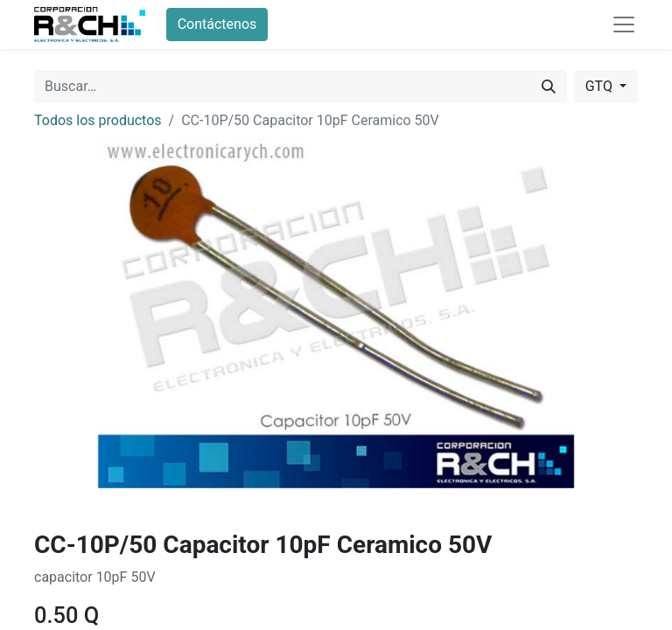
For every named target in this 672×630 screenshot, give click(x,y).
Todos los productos (98, 120)
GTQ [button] (601, 86)
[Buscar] (549, 87)
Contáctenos (217, 24)
